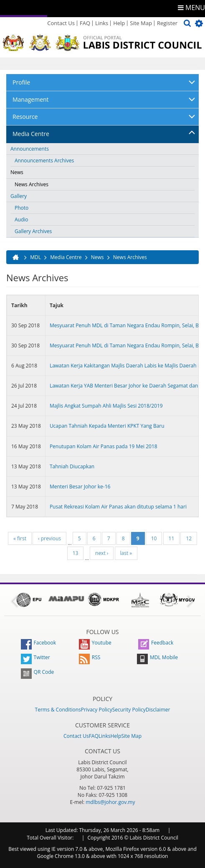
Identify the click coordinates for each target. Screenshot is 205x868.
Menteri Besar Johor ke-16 (80, 487)
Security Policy (129, 710)
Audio (22, 220)
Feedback (156, 643)
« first (20, 538)
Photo (22, 208)
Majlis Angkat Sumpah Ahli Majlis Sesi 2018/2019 (106, 406)
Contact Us (61, 23)
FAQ (85, 23)
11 (172, 538)
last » (126, 553)
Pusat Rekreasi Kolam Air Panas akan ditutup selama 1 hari (118, 507)
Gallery (19, 196)
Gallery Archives (33, 231)
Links (102, 23)
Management (31, 99)
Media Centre (31, 134)
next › (102, 553)
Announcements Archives (44, 161)
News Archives (32, 184)
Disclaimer (158, 710)
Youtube (95, 643)
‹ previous (49, 538)
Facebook (38, 643)
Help (119, 23)
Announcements (30, 149)
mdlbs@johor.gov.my (110, 802)
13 (76, 553)
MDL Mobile (157, 657)
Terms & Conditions (58, 710)
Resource (25, 117)
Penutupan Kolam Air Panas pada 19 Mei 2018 (104, 446)
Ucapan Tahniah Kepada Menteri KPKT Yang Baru (107, 426)
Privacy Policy (97, 710)
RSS (90, 657)
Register (167, 23)
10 (154, 538)
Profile (21, 82)
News (17, 172)
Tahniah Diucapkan (72, 466)
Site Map (141, 23)
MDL (35, 257)
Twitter (35, 657)
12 (189, 538)
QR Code (38, 672)
